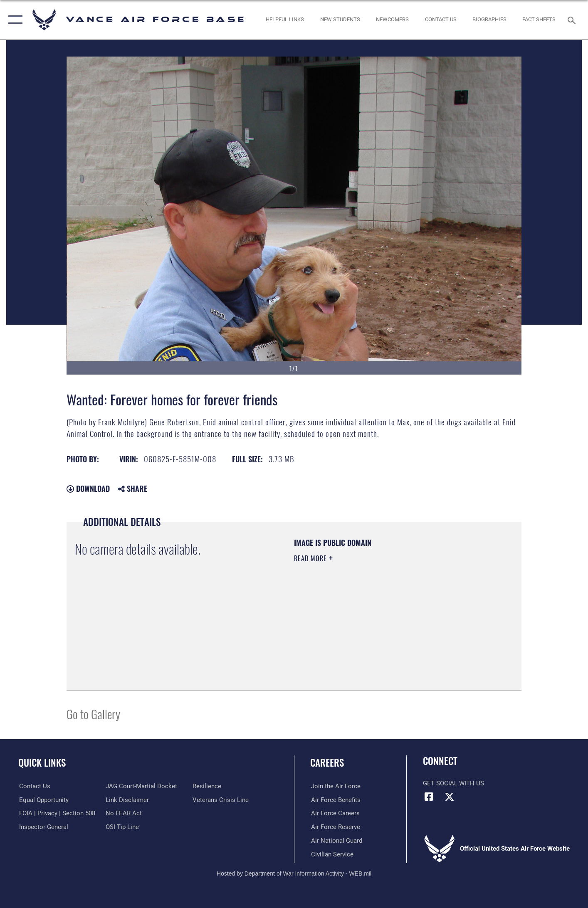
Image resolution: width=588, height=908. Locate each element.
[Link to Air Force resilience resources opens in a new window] (207, 786)
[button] (14, 20)
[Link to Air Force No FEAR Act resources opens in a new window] (124, 813)
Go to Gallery (93, 714)
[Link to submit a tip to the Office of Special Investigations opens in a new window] (122, 827)
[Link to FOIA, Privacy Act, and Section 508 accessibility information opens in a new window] (56, 813)
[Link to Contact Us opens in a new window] (441, 20)
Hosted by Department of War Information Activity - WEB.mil (294, 873)
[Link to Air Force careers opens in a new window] (335, 813)
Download (88, 489)
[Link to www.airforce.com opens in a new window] (335, 786)
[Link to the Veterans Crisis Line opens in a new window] (221, 799)
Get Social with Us (453, 783)
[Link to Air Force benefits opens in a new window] (335, 799)
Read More (311, 558)
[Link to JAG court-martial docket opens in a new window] (141, 786)
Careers (327, 762)
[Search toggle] (573, 20)
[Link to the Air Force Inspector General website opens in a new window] (43, 827)
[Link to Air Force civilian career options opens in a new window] (331, 854)
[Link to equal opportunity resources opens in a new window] (43, 799)
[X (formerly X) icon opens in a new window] (450, 797)
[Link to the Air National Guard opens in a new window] (336, 840)
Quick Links (42, 762)
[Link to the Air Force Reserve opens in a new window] (335, 827)
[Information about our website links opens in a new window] (127, 799)
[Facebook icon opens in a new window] (429, 797)
